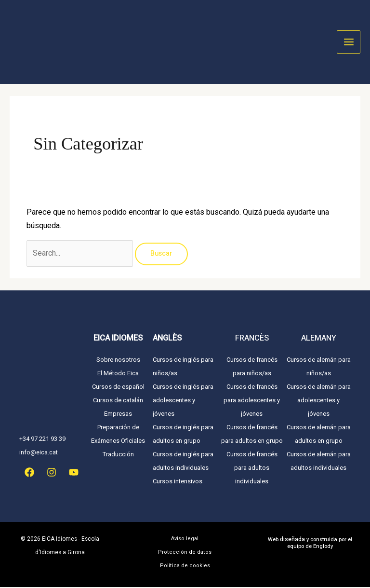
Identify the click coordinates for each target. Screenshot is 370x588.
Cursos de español (118, 388)
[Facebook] (29, 473)
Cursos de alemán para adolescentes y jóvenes (319, 401)
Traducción (118, 455)
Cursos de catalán (118, 401)
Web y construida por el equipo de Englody (310, 544)
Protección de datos (185, 553)
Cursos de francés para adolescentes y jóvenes (252, 401)
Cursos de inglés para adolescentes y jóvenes (183, 401)
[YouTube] (74, 473)
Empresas (118, 415)
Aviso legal (185, 540)
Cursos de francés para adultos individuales (252, 469)
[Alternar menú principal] (349, 42)
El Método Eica (118, 374)
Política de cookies (185, 567)
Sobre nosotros (118, 361)
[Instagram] (52, 473)
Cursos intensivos (178, 482)
